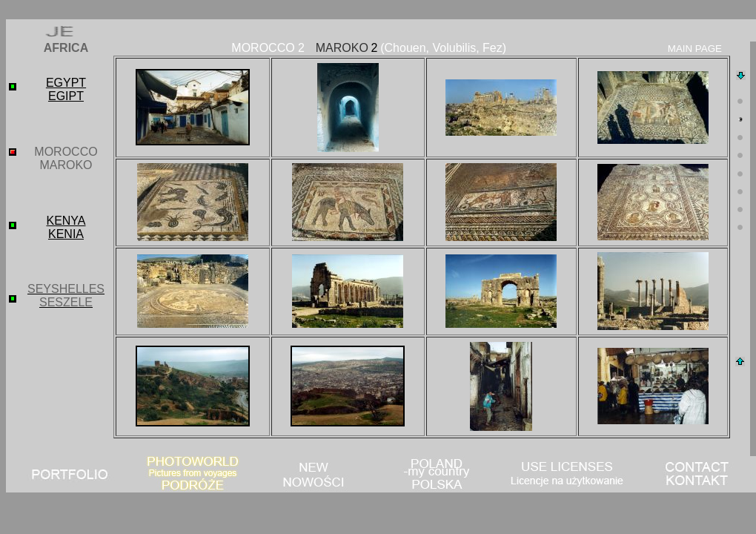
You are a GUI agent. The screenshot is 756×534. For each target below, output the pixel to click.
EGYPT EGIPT (66, 89)
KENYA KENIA (66, 227)
